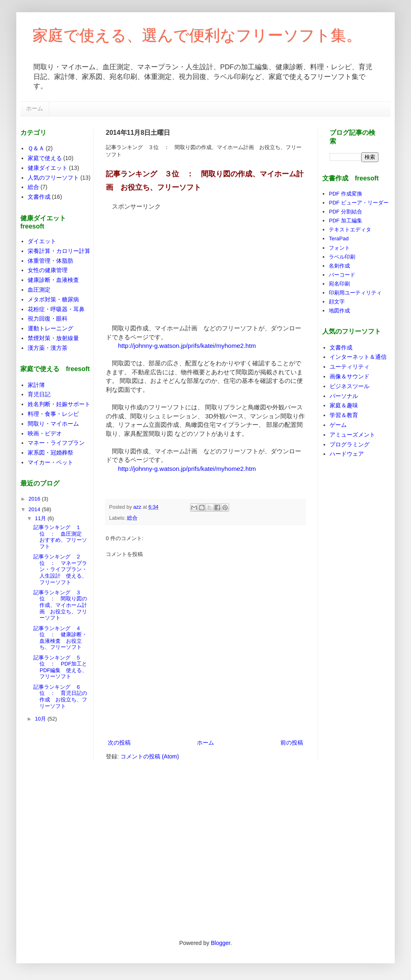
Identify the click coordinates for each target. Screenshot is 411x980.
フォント (339, 248)
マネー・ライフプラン (56, 443)
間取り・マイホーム (53, 424)
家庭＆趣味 (344, 405)
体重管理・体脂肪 (50, 261)
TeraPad (339, 238)
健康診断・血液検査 (53, 280)
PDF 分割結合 (345, 212)
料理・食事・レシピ (53, 414)
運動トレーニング (50, 328)
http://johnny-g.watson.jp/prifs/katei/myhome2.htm (187, 346)
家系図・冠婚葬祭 (50, 453)
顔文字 (337, 302)
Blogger (220, 943)
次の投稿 (119, 743)
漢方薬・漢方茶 (48, 348)
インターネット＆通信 (358, 357)
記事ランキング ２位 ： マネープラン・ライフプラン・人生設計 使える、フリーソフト (60, 569)
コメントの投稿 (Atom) (150, 756)
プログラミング (350, 444)
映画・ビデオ (45, 433)
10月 (41, 719)
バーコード (342, 275)
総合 (132, 518)
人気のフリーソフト (53, 178)
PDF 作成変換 (345, 194)
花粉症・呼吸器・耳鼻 (56, 309)
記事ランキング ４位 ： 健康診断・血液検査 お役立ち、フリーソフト (60, 638)
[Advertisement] (167, 262)
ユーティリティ (350, 367)
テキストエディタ (350, 230)
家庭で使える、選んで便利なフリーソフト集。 (197, 35)
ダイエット (42, 241)
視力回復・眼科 (48, 319)
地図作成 (339, 311)
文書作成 (39, 197)
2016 (35, 499)
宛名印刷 (339, 284)
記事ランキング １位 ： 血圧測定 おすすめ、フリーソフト (60, 537)
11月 (41, 518)
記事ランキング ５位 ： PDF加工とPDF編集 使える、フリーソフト (60, 667)
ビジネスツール (350, 386)
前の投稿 (292, 743)
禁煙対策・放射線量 (53, 338)
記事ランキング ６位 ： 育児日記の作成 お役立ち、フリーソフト (60, 697)
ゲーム (338, 425)
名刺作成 (339, 266)
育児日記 (39, 394)
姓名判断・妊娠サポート (59, 404)
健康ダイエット (48, 168)
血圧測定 (39, 290)
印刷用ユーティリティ (355, 293)
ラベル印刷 (342, 257)
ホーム (35, 108)
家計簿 (36, 385)
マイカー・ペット (50, 462)
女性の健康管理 (48, 270)
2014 (35, 509)
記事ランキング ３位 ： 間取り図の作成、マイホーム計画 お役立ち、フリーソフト (60, 605)
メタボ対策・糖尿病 (53, 299)
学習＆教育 (344, 415)
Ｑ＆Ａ (36, 148)
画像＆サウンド (350, 376)
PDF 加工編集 (345, 221)
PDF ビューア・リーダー (359, 203)
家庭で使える (45, 158)
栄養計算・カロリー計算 (59, 251)
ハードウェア (347, 454)
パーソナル (344, 396)
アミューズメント (352, 435)
